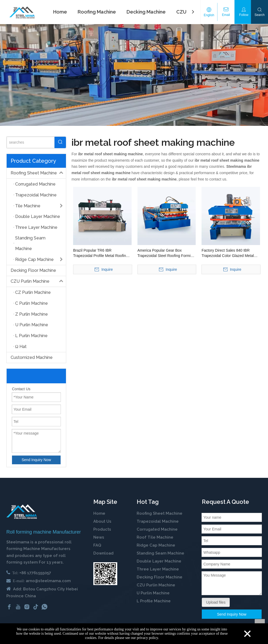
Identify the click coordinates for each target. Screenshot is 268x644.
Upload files (216, 602)
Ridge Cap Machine (156, 545)
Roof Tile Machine (155, 537)
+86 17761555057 (35, 573)
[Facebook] (9, 607)
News (99, 537)
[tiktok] (36, 607)
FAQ (97, 545)
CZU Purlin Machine (38, 281)
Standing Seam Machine (160, 553)
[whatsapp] (44, 607)
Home (99, 513)
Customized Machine (32, 357)
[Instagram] (27, 607)
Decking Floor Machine (33, 270)
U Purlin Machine (153, 593)
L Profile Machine (154, 601)
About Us (102, 521)
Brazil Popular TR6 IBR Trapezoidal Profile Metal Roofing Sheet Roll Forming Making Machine (100, 253)
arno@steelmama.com (48, 581)
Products (102, 529)
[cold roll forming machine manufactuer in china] (22, 512)
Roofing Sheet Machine (38, 173)
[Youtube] (18, 607)
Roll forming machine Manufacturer (44, 532)
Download (103, 553)
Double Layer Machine (159, 561)
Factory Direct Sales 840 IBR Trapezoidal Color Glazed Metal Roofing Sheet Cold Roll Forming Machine (229, 253)
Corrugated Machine (157, 529)
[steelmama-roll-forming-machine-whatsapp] (105, 574)
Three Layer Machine (158, 569)
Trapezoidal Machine (158, 521)
